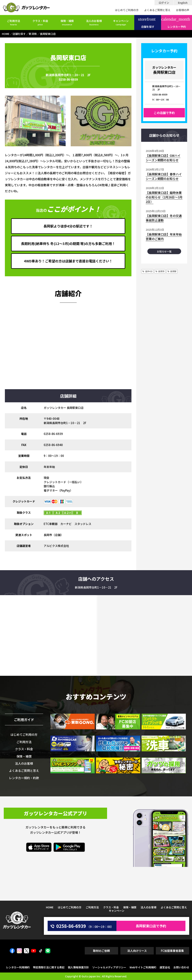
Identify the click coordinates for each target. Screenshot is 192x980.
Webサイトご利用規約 (143, 967)
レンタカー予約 (176, 23)
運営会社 (165, 967)
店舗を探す (147, 23)
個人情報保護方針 (78, 967)
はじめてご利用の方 (127, 10)
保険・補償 (67, 22)
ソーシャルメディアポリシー (109, 967)
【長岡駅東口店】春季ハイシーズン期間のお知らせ (164, 176)
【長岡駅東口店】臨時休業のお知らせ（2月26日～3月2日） (164, 197)
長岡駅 (173, 271)
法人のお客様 (94, 22)
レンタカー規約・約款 (24, 778)
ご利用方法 (13, 22)
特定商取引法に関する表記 (49, 967)
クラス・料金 (40, 22)
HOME (50, 907)
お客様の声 (183, 10)
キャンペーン (121, 22)
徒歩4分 (149, 271)
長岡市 (161, 271)
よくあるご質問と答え (157, 10)
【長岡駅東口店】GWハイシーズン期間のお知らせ (163, 158)
